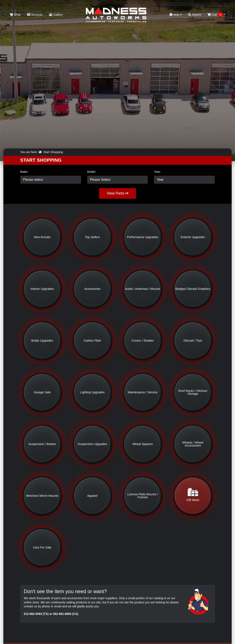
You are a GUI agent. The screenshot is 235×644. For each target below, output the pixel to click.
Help (176, 15)
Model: (92, 172)
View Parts (118, 193)
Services (35, 15)
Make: (24, 172)
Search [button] (195, 15)
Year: (157, 172)
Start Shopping (53, 152)
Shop (15, 15)
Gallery (56, 15)
